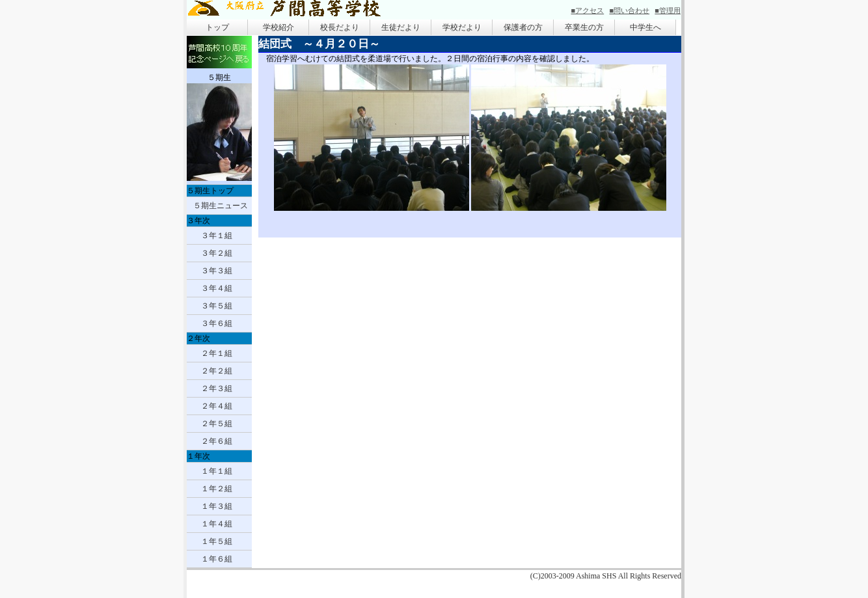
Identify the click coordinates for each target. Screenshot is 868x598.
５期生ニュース (221, 206)
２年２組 (217, 371)
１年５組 (217, 541)
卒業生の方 (584, 27)
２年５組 (217, 424)
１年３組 (217, 506)
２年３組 (217, 388)
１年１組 (217, 471)
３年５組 (217, 306)
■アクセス (588, 10)
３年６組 (217, 323)
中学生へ (645, 27)
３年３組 (217, 271)
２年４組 (217, 406)
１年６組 (217, 559)
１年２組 (217, 489)
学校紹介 (278, 27)
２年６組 (217, 441)
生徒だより (401, 27)
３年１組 (217, 236)
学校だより (462, 27)
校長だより (340, 27)
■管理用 (668, 10)
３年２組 (217, 253)
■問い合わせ (629, 10)
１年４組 (217, 524)
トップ (217, 27)
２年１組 (217, 353)
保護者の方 (523, 27)
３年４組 (217, 288)
